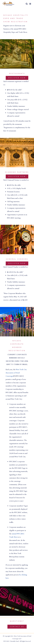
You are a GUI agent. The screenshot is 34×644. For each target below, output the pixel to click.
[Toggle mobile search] (27, 4)
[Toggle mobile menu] (30, 4)
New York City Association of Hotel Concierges (16, 373)
